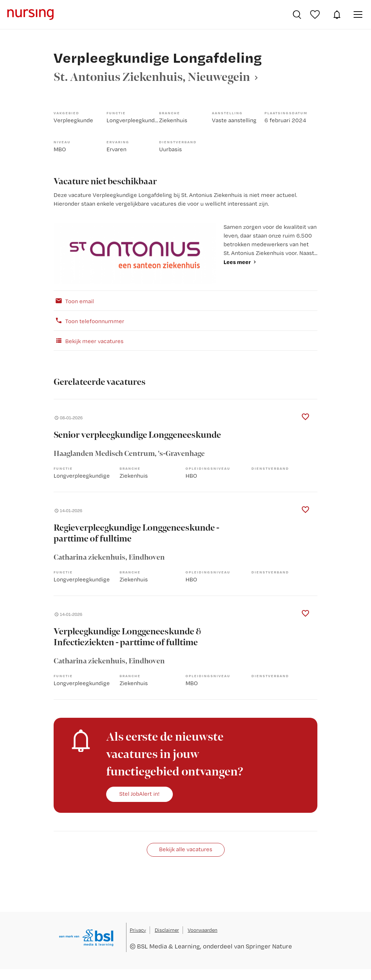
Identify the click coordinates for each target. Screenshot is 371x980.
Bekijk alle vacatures (186, 849)
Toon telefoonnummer (89, 321)
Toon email (74, 301)
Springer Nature (269, 946)
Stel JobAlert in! (139, 794)
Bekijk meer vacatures (89, 341)
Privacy (138, 930)
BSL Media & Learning (168, 946)
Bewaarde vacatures (316, 15)
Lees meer (237, 262)
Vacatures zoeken (297, 15)
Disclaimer (167, 930)
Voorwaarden (203, 930)
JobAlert (337, 15)
